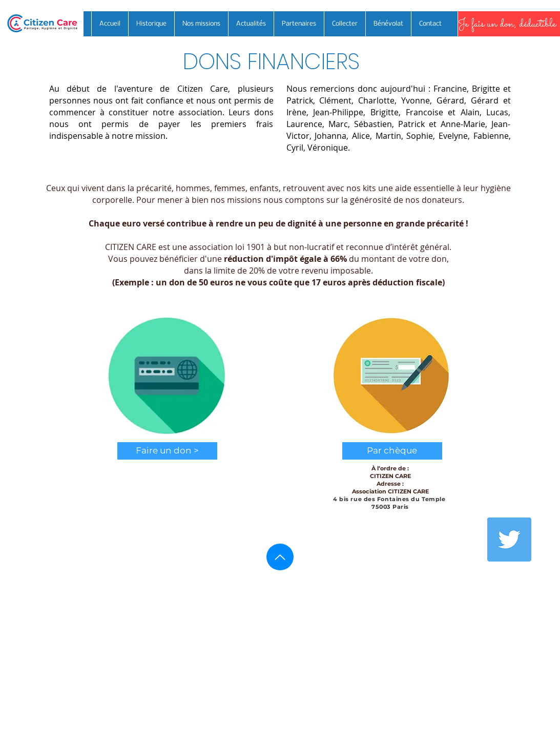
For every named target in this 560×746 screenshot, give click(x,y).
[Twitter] (509, 540)
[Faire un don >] (167, 451)
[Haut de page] (280, 557)
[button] (392, 451)
